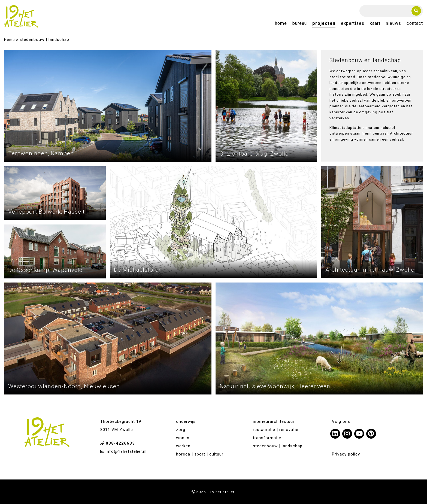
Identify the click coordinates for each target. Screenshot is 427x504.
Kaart (375, 24)
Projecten (324, 24)
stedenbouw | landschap (278, 446)
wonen (183, 438)
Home (281, 24)
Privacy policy (346, 454)
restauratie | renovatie (276, 430)
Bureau (300, 24)
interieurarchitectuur (274, 421)
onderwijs (186, 421)
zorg (181, 430)
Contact (415, 24)
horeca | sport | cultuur (200, 454)
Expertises (353, 24)
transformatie (267, 438)
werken (183, 446)
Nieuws (393, 24)
